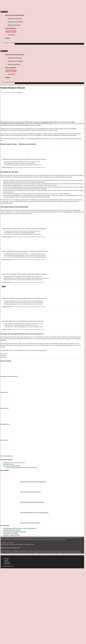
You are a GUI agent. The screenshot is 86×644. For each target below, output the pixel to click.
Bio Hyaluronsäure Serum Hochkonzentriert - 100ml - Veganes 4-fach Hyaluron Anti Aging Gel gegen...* (24, 159)
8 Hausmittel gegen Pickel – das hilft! (12, 530)
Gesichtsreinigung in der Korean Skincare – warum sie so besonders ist (20, 528)
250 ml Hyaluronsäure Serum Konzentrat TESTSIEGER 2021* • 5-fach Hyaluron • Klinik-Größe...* (23, 321)
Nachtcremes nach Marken (14, 25)
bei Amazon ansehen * (7, 167)
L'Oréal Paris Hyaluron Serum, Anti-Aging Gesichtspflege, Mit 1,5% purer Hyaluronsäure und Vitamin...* (24, 298)
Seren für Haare (11, 35)
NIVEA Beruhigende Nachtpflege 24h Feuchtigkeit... (32, 502)
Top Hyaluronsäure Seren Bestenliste (12, 466)
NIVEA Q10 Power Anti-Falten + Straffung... (30, 523)
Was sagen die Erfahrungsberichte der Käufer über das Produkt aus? (22, 467)
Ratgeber (8, 38)
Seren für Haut (11, 32)
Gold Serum (3, 357)
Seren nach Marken (11, 28)
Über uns (7, 558)
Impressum (7, 562)
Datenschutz (7, 563)
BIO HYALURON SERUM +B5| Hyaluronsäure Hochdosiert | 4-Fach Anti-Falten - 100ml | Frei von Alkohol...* (25, 251)
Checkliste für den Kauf (9, 464)
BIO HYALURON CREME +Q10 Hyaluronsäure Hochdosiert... (35, 513)
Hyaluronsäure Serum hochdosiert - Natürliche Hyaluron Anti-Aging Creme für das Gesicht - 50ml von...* (24, 274)
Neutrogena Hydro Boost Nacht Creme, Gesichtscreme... (34, 482)
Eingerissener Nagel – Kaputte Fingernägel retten (15, 532)
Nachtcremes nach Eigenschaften (15, 15)
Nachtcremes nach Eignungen (15, 18)
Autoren (6, 560)
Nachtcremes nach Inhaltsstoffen (15, 22)
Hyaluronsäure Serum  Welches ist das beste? (14, 463)
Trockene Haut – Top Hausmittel (11, 533)
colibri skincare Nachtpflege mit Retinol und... (31, 492)
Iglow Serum (3, 355)
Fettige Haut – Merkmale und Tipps (11, 535)
